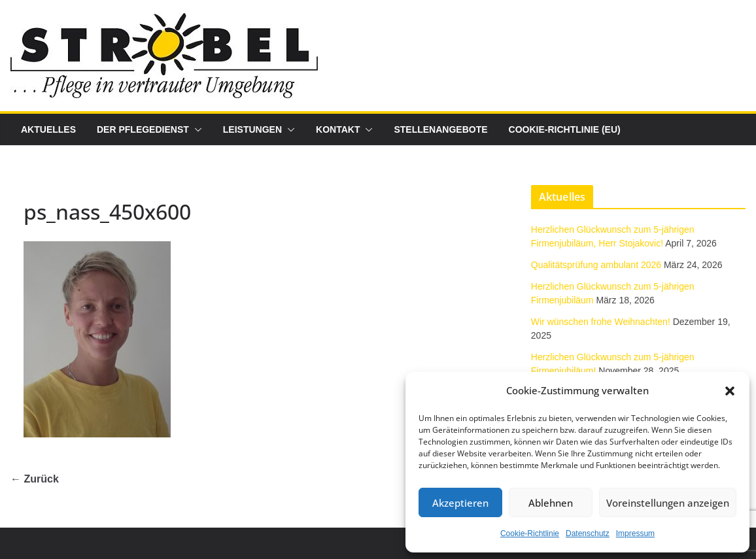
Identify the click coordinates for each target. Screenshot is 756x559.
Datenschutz (588, 534)
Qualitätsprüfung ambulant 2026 (596, 265)
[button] (730, 391)
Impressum (635, 534)
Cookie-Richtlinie (530, 534)
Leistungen (252, 129)
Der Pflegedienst (143, 129)
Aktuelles (48, 129)
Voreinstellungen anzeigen (668, 503)
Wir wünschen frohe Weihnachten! (601, 322)
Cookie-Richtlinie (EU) (565, 129)
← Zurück (35, 479)
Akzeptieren (460, 503)
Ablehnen (551, 503)
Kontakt (338, 129)
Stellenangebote (440, 129)
